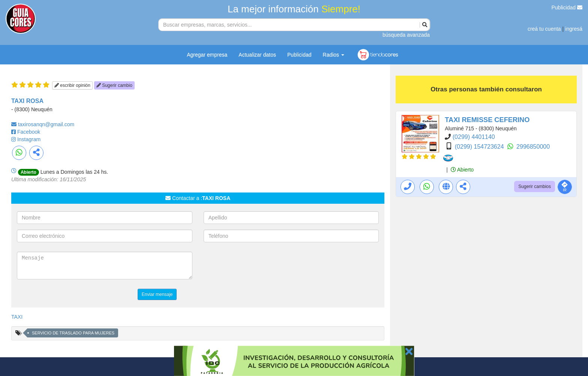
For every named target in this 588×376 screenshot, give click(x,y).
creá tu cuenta (544, 29)
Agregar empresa (207, 55)
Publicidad (567, 7)
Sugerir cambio (114, 85)
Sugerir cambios (535, 187)
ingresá (574, 29)
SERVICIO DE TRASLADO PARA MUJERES (73, 333)
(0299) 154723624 (480, 147)
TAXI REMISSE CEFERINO (487, 120)
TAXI (17, 317)
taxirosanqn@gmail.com (46, 124)
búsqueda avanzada (406, 35)
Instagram (29, 139)
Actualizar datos (257, 55)
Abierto (462, 170)
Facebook (29, 132)
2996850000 (533, 147)
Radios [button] (334, 55)
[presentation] (261, 266)
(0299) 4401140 (474, 137)
